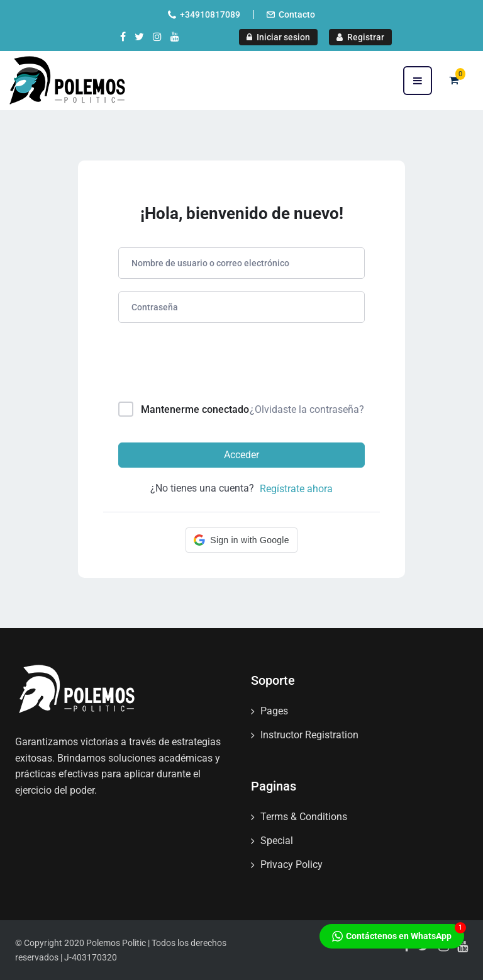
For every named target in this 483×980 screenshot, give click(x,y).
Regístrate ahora (296, 489)
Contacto (297, 14)
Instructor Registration (309, 735)
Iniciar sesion (278, 37)
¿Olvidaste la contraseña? (307, 409)
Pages (274, 711)
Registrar (360, 37)
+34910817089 (210, 14)
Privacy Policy (291, 865)
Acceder (241, 455)
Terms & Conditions (304, 817)
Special (277, 841)
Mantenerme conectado (195, 409)
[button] (241, 540)
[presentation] (203, 365)
